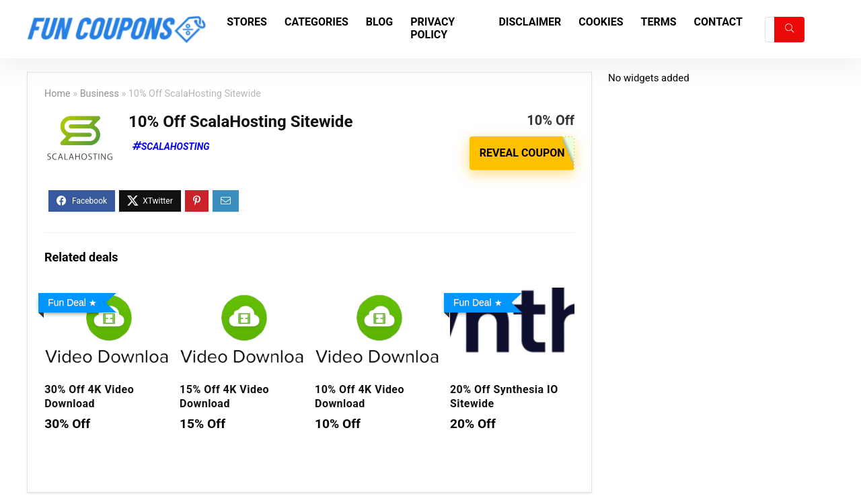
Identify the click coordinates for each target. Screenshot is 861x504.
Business (100, 94)
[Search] (789, 30)
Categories (316, 22)
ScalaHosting (176, 146)
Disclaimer (530, 22)
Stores (247, 22)
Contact (718, 22)
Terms (659, 22)
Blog (379, 22)
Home (58, 94)
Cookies (601, 22)
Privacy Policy (433, 28)
